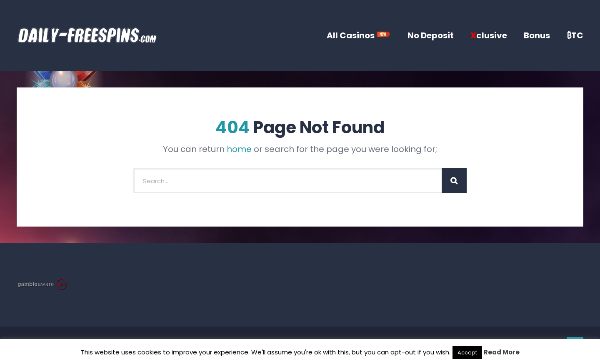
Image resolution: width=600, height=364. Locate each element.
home (239, 149)
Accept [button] (467, 353)
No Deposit (431, 35)
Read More (502, 352)
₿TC (575, 35)
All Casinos (359, 35)
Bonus (537, 35)
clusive (489, 35)
